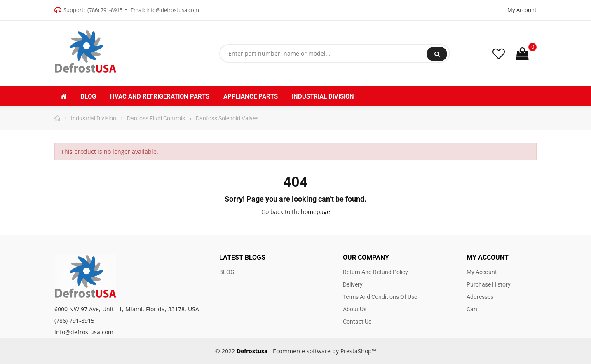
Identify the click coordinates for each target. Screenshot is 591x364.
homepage (315, 212)
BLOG (227, 272)
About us (355, 309)
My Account (522, 10)
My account (482, 272)
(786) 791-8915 (105, 10)
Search (437, 54)
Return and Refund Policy (375, 272)
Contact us (357, 322)
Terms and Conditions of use (380, 297)
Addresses (480, 297)
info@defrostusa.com (173, 10)
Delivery (353, 284)
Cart (472, 309)
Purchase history (489, 284)
